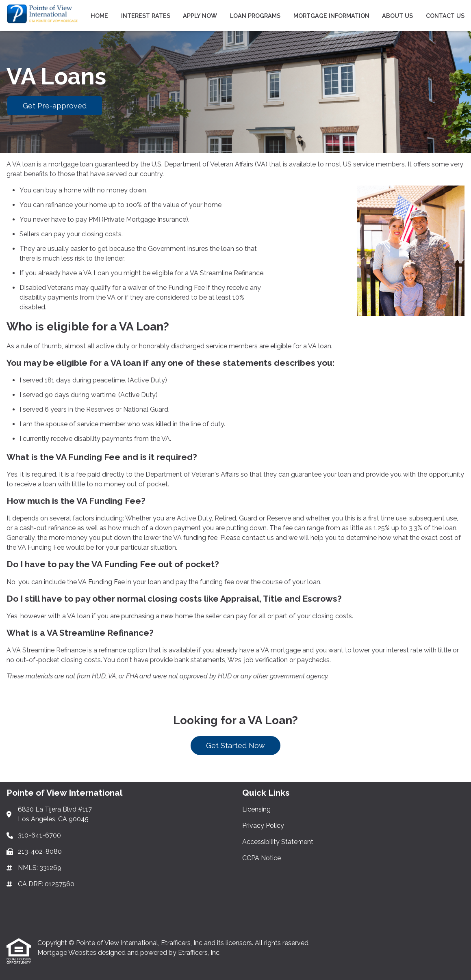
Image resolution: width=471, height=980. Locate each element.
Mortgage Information (331, 16)
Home (99, 16)
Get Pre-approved (55, 106)
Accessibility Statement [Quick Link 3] (278, 842)
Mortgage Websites (68, 953)
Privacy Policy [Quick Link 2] (263, 826)
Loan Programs (255, 16)
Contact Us (445, 16)
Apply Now (200, 16)
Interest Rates (146, 16)
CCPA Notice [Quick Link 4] (262, 858)
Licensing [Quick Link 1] (256, 809)
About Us (397, 16)
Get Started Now (235, 746)
